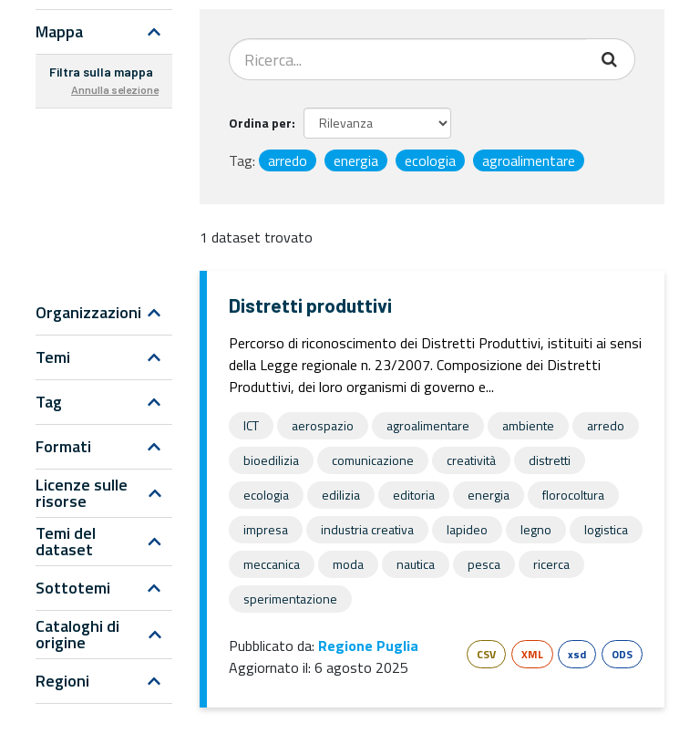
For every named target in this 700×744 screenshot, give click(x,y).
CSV (486, 654)
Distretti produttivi (310, 305)
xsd (577, 654)
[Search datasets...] (408, 59)
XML (532, 654)
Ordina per (260, 123)
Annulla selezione (115, 89)
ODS (622, 654)
